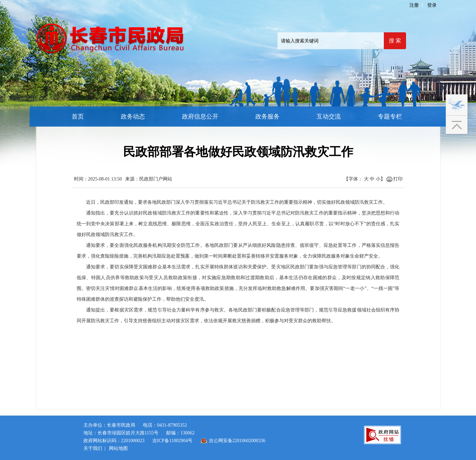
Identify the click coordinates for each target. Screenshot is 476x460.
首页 (78, 117)
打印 (398, 179)
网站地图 (118, 448)
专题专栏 (390, 117)
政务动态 (133, 117)
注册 (414, 5)
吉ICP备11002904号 (172, 441)
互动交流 (329, 117)
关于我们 (93, 448)
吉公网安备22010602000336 (237, 441)
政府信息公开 (200, 117)
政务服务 (267, 117)
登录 (432, 5)
